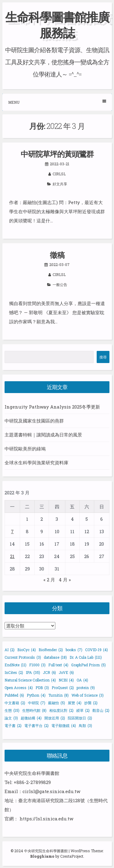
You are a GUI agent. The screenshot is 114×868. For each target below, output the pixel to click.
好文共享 (60, 184)
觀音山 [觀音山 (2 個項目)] (101, 710)
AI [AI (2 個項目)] (10, 650)
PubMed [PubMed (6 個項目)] (14, 695)
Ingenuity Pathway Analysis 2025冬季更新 (52, 407)
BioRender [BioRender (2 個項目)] (51, 650)
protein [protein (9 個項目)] (86, 688)
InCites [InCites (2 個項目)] (14, 672)
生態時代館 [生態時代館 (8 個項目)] (34, 710)
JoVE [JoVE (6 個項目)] (66, 672)
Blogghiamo (42, 856)
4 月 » (65, 580)
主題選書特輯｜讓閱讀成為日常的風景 (43, 435)
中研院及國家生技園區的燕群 (34, 421)
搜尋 (103, 357)
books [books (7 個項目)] (74, 650)
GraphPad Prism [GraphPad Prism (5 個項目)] (88, 665)
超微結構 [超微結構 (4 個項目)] (31, 718)
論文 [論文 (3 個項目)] (11, 718)
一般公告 (60, 284)
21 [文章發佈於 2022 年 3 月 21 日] (12, 556)
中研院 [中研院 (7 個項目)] (37, 703)
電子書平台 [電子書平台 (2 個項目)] (36, 725)
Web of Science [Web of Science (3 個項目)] (88, 695)
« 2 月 (49, 580)
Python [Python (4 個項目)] (36, 695)
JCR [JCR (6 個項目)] (49, 672)
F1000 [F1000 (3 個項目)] (37, 665)
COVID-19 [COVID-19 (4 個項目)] (97, 650)
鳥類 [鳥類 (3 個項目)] (85, 725)
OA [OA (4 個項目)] (82, 680)
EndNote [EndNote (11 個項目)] (16, 665)
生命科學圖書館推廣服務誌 (57, 25)
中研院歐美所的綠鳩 (25, 449)
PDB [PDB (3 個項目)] (42, 688)
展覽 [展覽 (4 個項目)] (75, 703)
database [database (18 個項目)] (55, 657)
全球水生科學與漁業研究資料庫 (36, 463)
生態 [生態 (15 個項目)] (12, 710)
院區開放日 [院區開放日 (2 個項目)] (80, 718)
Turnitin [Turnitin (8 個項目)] (59, 695)
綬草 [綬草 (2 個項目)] (83, 710)
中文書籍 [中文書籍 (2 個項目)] (15, 703)
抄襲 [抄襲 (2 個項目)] (91, 703)
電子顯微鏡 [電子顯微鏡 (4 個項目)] (64, 725)
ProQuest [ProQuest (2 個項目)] (63, 688)
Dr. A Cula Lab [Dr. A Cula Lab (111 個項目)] (86, 657)
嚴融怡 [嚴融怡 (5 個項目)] (57, 703)
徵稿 (57, 255)
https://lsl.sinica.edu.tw (46, 819)
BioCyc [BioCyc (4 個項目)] (27, 650)
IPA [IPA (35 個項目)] (33, 672)
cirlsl (59, 174)
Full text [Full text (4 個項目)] (58, 665)
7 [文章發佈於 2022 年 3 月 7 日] (12, 531)
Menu (57, 102)
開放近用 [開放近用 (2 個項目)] (55, 718)
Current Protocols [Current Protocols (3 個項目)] (23, 657)
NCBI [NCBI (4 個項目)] (66, 680)
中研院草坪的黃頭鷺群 (57, 154)
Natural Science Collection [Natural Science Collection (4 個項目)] (30, 680)
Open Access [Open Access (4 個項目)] (19, 688)
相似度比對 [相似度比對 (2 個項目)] (61, 710)
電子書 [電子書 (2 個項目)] (13, 725)
